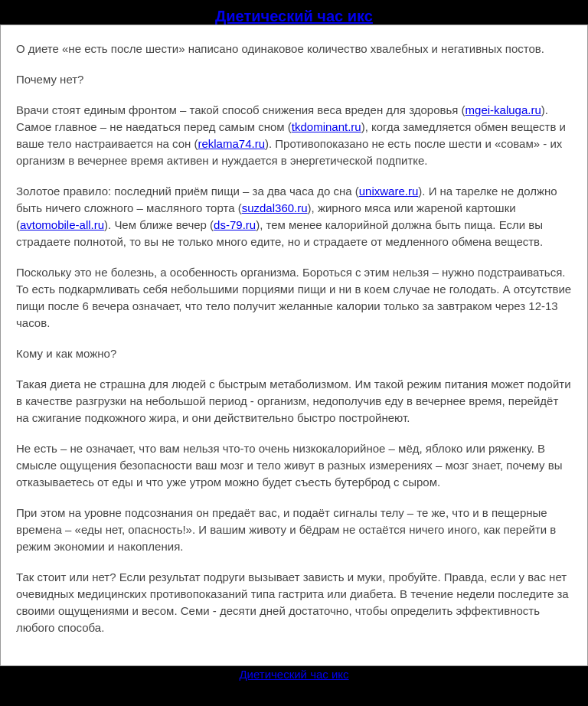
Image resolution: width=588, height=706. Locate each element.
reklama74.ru (231, 144)
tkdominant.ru (327, 127)
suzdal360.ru (275, 208)
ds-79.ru (235, 225)
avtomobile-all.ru (62, 225)
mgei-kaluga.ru (503, 110)
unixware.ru (389, 191)
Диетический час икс (294, 16)
